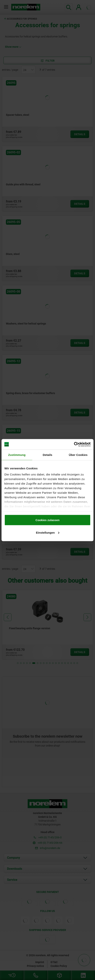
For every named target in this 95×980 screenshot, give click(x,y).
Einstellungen (48, 532)
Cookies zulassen (47, 520)
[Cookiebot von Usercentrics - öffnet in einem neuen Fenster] (74, 444)
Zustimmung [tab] (17, 455)
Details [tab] (47, 455)
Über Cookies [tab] (78, 455)
